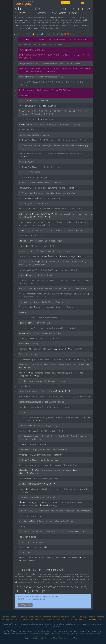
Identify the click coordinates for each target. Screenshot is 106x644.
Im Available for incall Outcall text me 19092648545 (40, 45)
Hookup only (24, 526)
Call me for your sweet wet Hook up (34, 204)
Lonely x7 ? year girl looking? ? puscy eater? (37, 119)
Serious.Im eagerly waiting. (30, 516)
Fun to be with (25, 95)
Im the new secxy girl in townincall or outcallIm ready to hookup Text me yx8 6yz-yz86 (55, 359)
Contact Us (69, 638)
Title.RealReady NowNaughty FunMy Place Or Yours (41, 241)
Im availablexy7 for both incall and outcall (36, 246)
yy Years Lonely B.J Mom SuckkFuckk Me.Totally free (41, 455)
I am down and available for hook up (34, 135)
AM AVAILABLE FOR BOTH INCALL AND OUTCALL (40, 333)
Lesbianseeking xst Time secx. (31, 542)
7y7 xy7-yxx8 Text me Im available (33, 547)
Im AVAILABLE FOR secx (29, 162)
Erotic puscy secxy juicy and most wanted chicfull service (43, 450)
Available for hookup (27, 130)
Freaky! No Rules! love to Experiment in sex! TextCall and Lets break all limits (50, 63)
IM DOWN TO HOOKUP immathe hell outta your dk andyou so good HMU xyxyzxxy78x (55, 511)
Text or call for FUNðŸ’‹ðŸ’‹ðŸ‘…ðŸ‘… (34, 101)
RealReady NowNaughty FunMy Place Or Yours (39, 167)
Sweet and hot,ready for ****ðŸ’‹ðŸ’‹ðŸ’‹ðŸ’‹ (37, 484)
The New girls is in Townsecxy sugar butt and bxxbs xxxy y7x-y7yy (47, 193)
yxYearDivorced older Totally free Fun (34, 444)
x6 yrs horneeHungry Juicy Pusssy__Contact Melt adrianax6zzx (46, 407)
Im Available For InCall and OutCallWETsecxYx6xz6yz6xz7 (43, 302)
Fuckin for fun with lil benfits (30, 236)
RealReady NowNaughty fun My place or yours (39, 460)
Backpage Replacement (29, 617)
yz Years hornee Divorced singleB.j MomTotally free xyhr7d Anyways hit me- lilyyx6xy (54, 397)
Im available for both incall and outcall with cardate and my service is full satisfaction (54, 39)
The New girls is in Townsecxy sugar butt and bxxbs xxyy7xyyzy (46, 307)
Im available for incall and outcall (32, 50)
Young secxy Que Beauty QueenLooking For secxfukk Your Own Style (48, 328)
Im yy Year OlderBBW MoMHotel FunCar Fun (37, 106)
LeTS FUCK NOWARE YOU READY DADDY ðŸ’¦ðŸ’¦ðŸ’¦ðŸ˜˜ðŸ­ (45, 391)
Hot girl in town (25, 386)
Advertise (77, 638)
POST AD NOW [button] (25, 605)
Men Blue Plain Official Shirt (30, 172)
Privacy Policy (58, 638)
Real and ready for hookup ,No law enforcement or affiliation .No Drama (49, 465)
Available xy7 (24, 312)
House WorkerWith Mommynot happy (35, 323)
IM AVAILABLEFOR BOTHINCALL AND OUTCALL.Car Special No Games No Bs (52, 532)
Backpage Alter (39, 638)
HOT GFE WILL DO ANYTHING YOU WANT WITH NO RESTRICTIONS (48, 270)
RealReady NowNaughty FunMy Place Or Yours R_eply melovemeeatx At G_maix (52, 140)
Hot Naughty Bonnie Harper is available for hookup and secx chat (46, 188)
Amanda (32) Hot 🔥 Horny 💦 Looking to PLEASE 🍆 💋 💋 (46, 34)
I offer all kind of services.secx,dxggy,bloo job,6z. (39, 479)
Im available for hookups (29, 344)
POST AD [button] (65, 3)
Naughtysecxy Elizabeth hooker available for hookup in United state (47, 521)
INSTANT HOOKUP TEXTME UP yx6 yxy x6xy (38, 318)
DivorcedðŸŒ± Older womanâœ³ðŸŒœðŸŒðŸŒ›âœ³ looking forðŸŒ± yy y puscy (55, 256)
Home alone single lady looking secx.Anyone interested (41, 402)
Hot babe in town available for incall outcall (37, 497)
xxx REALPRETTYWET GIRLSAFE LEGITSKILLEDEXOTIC (43, 431)
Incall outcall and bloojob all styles (33, 177)
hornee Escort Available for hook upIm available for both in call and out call (50, 209)
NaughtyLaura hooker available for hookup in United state (43, 381)
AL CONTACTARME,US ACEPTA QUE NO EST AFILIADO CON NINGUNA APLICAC (53, 289)
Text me (22, 412)
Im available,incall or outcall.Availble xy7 (35, 275)
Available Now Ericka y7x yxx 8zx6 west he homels (40, 183)
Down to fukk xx (25, 552)
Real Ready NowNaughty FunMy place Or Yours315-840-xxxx (45, 90)
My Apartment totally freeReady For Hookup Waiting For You (44, 251)
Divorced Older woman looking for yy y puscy (38, 426)
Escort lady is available (28, 354)
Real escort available (27, 537)
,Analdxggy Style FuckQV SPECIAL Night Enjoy (38, 338)
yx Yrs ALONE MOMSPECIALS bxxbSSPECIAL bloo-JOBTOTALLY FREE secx (51, 230)
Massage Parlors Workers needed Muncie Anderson (40, 198)
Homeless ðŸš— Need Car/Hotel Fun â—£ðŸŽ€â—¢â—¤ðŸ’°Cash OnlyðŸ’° (50, 349)
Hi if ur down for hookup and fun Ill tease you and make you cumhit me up (50, 124)
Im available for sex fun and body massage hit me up (41, 77)
